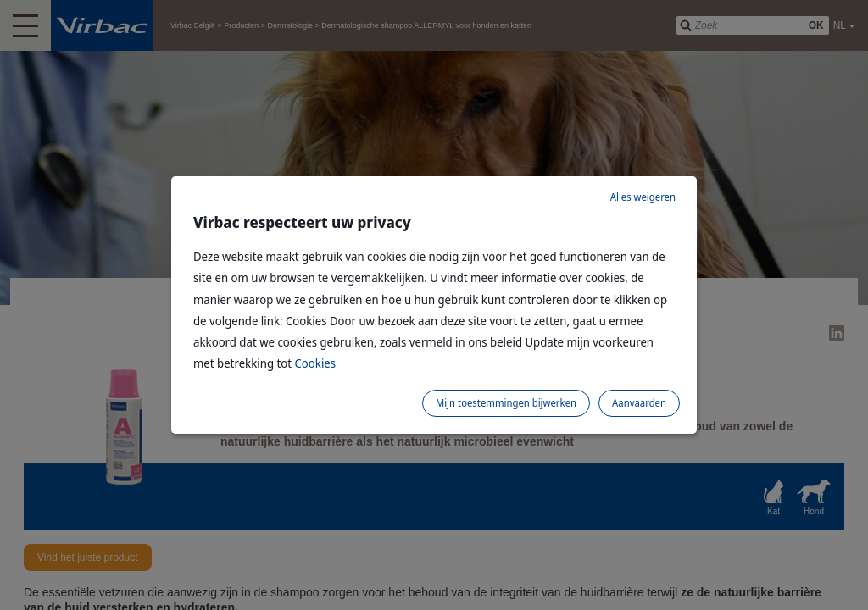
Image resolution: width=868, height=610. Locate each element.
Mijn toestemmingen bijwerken (506, 403)
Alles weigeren (643, 197)
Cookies (316, 363)
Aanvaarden (639, 403)
